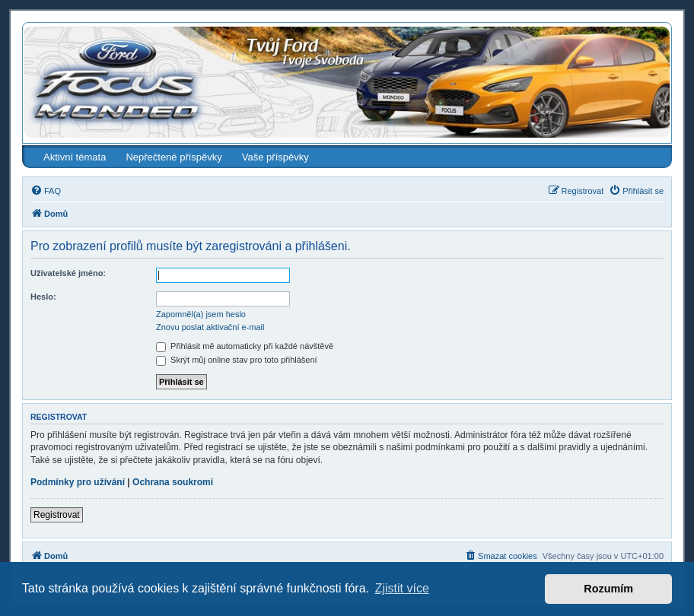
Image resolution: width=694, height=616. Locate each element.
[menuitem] (46, 191)
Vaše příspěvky (275, 157)
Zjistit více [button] (402, 588)
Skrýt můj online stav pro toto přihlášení (237, 360)
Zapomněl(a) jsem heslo (201, 314)
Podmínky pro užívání (78, 482)
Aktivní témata (75, 157)
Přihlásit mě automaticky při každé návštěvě (245, 346)
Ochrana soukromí (173, 482)
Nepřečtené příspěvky (173, 157)
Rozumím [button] (608, 589)
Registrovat (57, 515)
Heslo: (43, 297)
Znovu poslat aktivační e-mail (210, 327)
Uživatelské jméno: (68, 273)
